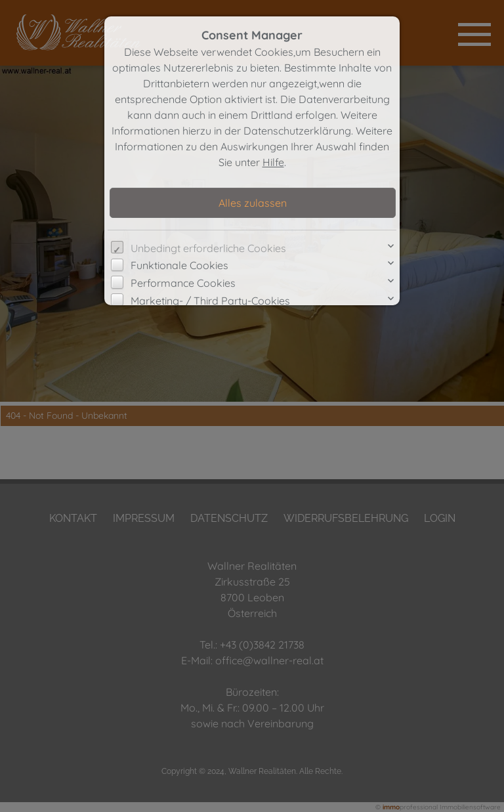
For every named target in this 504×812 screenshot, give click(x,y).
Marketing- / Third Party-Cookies (210, 301)
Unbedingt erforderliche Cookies (208, 248)
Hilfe (273, 162)
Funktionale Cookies (179, 265)
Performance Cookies (183, 283)
